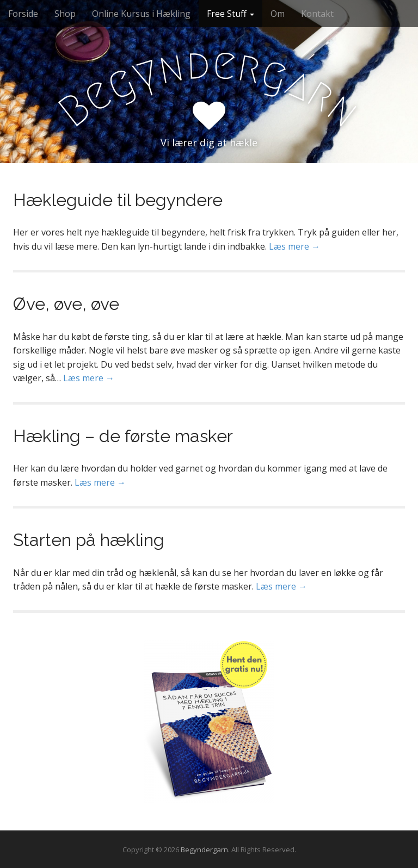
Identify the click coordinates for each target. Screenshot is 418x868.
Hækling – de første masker (123, 436)
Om (278, 14)
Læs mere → (294, 246)
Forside (23, 14)
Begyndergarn (204, 850)
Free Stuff (230, 14)
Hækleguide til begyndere (118, 200)
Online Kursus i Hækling (141, 14)
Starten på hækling (89, 540)
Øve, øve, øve (66, 304)
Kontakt (317, 14)
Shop (65, 14)
